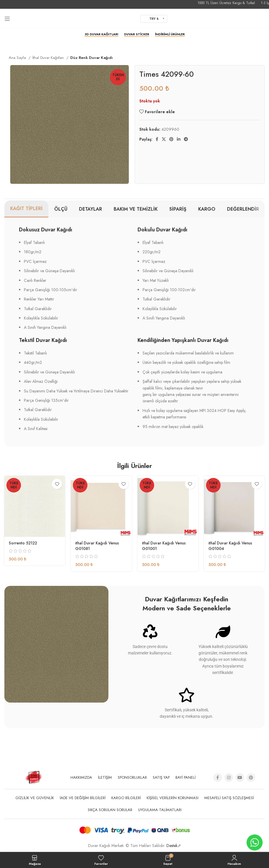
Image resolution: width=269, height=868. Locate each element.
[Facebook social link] (157, 139)
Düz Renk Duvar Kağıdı (92, 58)
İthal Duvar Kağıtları (49, 58)
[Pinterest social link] (171, 139)
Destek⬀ (174, 846)
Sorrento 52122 (24, 543)
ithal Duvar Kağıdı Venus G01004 (231, 546)
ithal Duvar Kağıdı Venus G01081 (98, 546)
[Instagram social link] (229, 778)
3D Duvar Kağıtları (101, 34)
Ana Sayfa (18, 58)
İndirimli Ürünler (170, 34)
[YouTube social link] (240, 778)
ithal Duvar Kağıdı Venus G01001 (165, 546)
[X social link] (164, 139)
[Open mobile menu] (7, 19)
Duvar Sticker (137, 34)
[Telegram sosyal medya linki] (186, 139)
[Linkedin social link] (179, 139)
